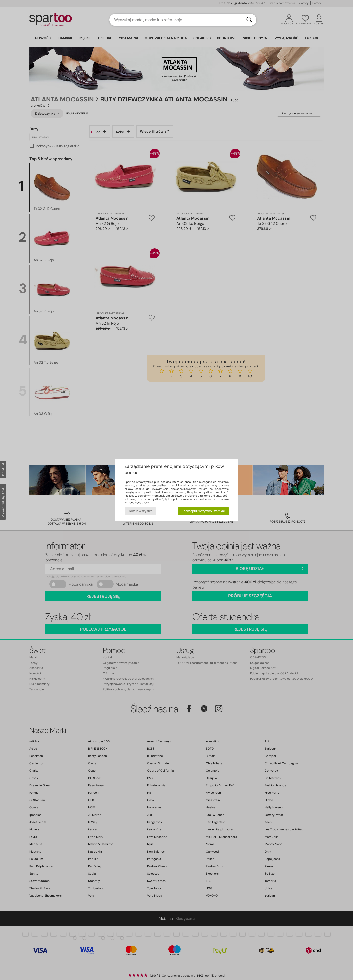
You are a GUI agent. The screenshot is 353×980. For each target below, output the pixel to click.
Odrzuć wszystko (140, 511)
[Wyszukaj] (249, 20)
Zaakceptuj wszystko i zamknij (204, 511)
